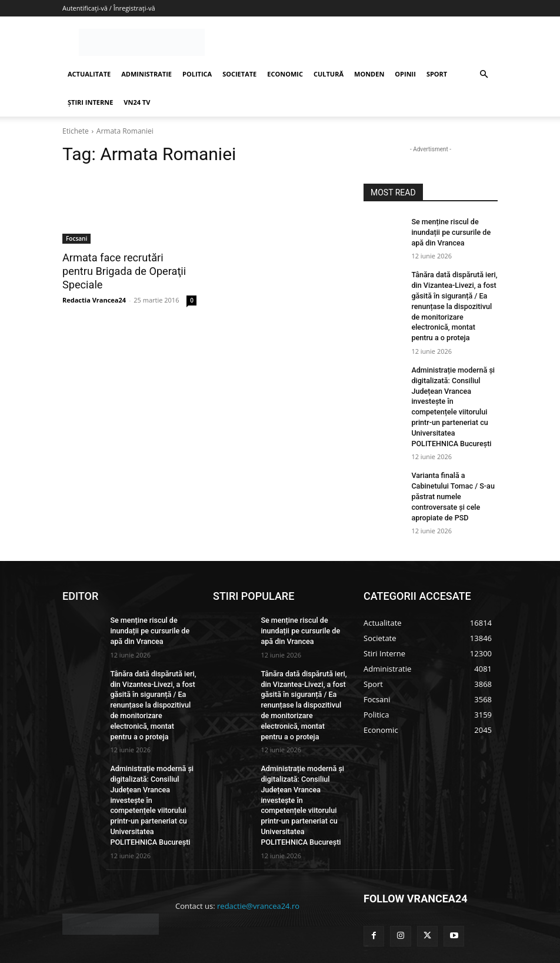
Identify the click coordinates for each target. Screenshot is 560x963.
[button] (484, 74)
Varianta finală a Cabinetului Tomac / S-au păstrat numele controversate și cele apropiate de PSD (451, 475)
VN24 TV (137, 102)
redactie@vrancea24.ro (258, 862)
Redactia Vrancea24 (94, 285)
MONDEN (369, 74)
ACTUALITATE (89, 74)
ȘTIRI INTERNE (90, 102)
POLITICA (197, 74)
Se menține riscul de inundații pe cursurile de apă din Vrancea (449, 231)
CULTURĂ (329, 74)
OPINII (405, 74)
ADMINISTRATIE (146, 74)
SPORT (437, 74)
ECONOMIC (285, 74)
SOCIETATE (239, 74)
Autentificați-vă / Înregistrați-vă (109, 8)
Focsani (76, 238)
